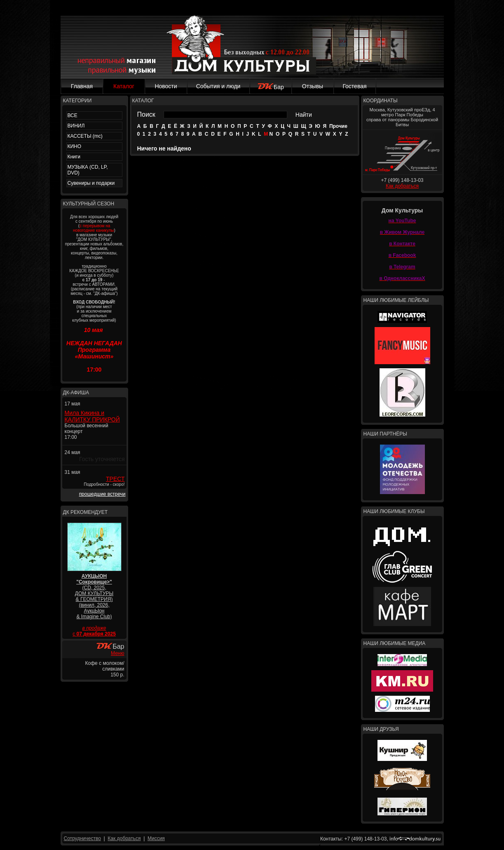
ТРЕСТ (115, 479)
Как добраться (402, 186)
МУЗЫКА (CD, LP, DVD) (88, 170)
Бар (271, 87)
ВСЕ (73, 115)
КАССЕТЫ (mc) (85, 136)
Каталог (124, 86)
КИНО (75, 146)
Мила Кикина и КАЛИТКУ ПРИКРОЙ (92, 416)
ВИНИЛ (76, 126)
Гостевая (354, 86)
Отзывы (313, 86)
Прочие (338, 126)
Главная (82, 86)
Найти (304, 115)
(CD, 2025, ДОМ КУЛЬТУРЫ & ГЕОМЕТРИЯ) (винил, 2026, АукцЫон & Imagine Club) (94, 596)
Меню (117, 653)
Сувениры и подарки (91, 183)
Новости (166, 86)
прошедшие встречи (102, 494)
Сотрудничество (82, 838)
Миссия (156, 838)
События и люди (218, 86)
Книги (74, 157)
